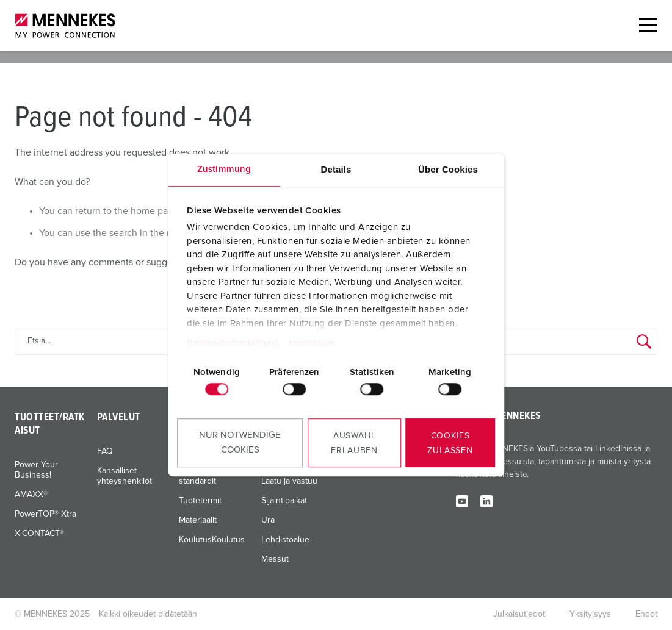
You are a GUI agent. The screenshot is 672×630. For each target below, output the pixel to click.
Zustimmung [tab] (224, 169)
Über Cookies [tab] (448, 169)
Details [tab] (336, 169)
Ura (268, 520)
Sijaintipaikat (284, 501)
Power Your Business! (36, 470)
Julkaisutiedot (519, 614)
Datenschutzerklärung (233, 343)
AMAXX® (31, 495)
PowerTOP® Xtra (45, 514)
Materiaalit (198, 520)
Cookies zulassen (450, 443)
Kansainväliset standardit (205, 476)
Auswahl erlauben (354, 443)
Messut (275, 559)
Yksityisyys (590, 614)
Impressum (312, 343)
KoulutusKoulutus (212, 540)
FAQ (105, 451)
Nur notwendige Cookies (240, 442)
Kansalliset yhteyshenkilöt (125, 476)
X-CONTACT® (39, 534)
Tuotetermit (200, 501)
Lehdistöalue (285, 540)
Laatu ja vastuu (289, 481)
